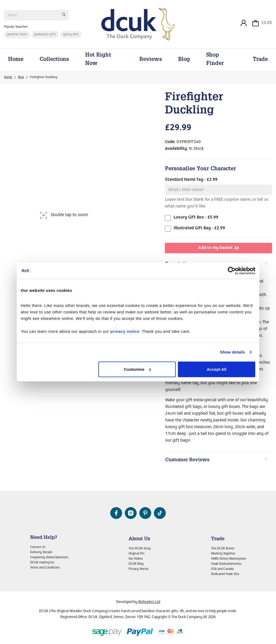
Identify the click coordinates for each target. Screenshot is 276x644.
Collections (54, 60)
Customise (137, 369)
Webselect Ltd (149, 603)
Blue (21, 78)
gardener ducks (17, 35)
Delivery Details (41, 553)
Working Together (223, 554)
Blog (184, 60)
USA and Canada (222, 569)
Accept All (217, 369)
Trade (260, 60)
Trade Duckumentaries (226, 564)
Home (16, 60)
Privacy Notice (139, 569)
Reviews (151, 60)
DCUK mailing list (42, 563)
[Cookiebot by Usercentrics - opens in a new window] (232, 271)
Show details (232, 352)
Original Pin (137, 554)
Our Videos (136, 559)
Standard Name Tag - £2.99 (191, 181)
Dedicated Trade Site (225, 574)
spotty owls (71, 35)
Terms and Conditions (45, 568)
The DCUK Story (140, 549)
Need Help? (44, 538)
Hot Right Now (98, 60)
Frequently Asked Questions (49, 558)
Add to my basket (219, 249)
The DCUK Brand (222, 549)
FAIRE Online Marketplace (229, 559)
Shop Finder (215, 60)
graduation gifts (45, 35)
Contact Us (38, 548)
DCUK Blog (136, 564)
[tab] (218, 461)
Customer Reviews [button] (216, 461)
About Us (139, 539)
